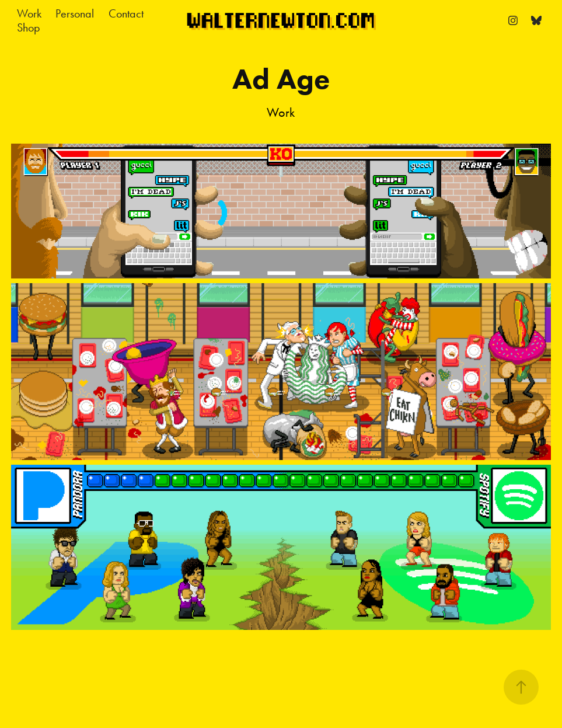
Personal (75, 13)
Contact (126, 13)
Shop (29, 27)
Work (29, 13)
